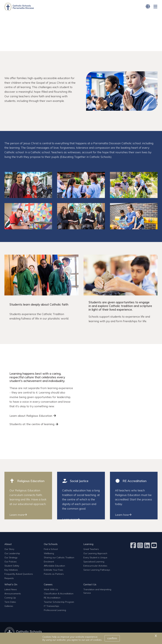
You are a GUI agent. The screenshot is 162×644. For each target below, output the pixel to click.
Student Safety (12, 566)
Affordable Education (54, 566)
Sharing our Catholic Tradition (59, 558)
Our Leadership (12, 553)
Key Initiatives (11, 570)
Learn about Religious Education (31, 416)
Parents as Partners (54, 574)
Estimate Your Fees (53, 570)
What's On (11, 585)
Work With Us (51, 590)
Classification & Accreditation (59, 594)
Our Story (9, 549)
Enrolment (49, 562)
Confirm (112, 638)
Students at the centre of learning (32, 424)
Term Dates (10, 602)
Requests (9, 578)
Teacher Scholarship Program (59, 602)
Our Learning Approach (95, 553)
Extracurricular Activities (95, 566)
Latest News (11, 590)
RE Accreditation (52, 598)
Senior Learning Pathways (97, 570)
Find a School (51, 549)
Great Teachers (91, 549)
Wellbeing (49, 553)
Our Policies (11, 562)
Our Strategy (11, 558)
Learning (88, 544)
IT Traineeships (51, 606)
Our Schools (51, 544)
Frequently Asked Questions (19, 574)
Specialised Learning (94, 562)
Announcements (13, 594)
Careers (48, 585)
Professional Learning (55, 610)
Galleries (9, 606)
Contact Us (90, 585)
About (8, 544)
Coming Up (10, 598)
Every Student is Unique (95, 558)
